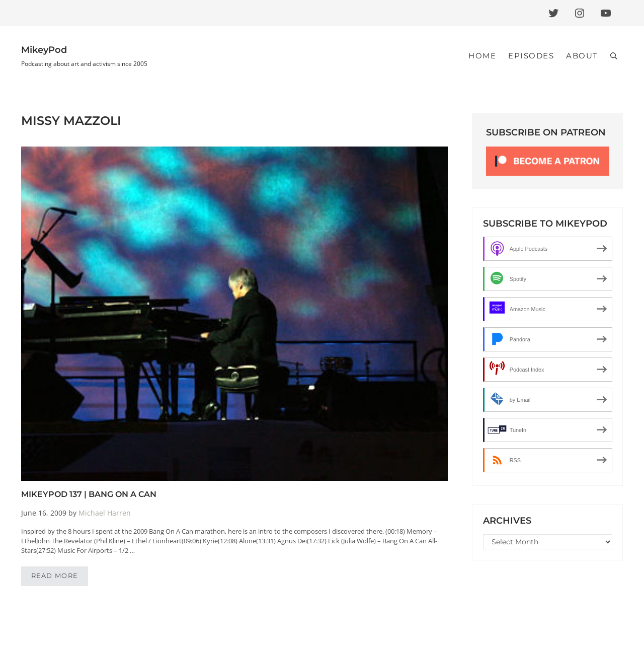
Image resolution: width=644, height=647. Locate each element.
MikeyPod (44, 50)
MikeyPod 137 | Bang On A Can (89, 494)
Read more (60, 578)
